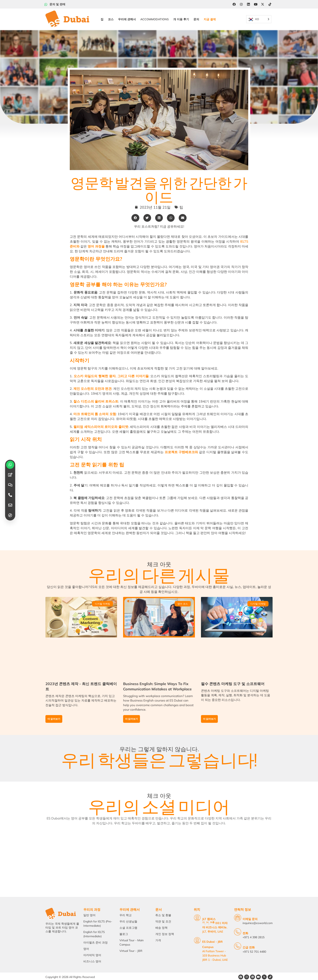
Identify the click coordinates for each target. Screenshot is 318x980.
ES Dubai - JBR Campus (213, 941)
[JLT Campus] (192, 917)
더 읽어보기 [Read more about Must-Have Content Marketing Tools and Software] (209, 714)
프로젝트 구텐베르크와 (181, 447)
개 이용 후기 (181, 16)
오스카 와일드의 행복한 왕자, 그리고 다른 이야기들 (111, 371)
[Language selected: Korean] (258, 17)
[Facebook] (234, 4)
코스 (110, 16)
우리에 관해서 (127, 16)
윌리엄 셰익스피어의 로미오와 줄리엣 (101, 421)
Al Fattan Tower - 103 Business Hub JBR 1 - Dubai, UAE (211, 949)
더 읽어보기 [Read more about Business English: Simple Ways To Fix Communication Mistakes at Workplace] (132, 714)
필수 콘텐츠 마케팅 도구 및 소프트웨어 (233, 679)
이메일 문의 (250, 918)
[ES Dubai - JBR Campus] (192, 940)
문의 (196, 16)
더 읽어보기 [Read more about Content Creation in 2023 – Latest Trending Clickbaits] (54, 714)
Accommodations (154, 16)
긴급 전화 (249, 947)
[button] (135, 212)
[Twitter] (263, 4)
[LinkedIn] (248, 4)
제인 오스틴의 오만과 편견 (92, 383)
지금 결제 (209, 16)
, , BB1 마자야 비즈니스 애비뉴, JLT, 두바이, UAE (213, 926)
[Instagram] (241, 4)
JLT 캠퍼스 (203, 918)
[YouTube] (256, 4)
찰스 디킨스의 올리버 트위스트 (96, 396)
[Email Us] (238, 917)
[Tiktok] (270, 4)
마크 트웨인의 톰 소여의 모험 (95, 408)
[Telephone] (238, 931)
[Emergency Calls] (238, 945)
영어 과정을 (96, 241)
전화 (246, 932)
